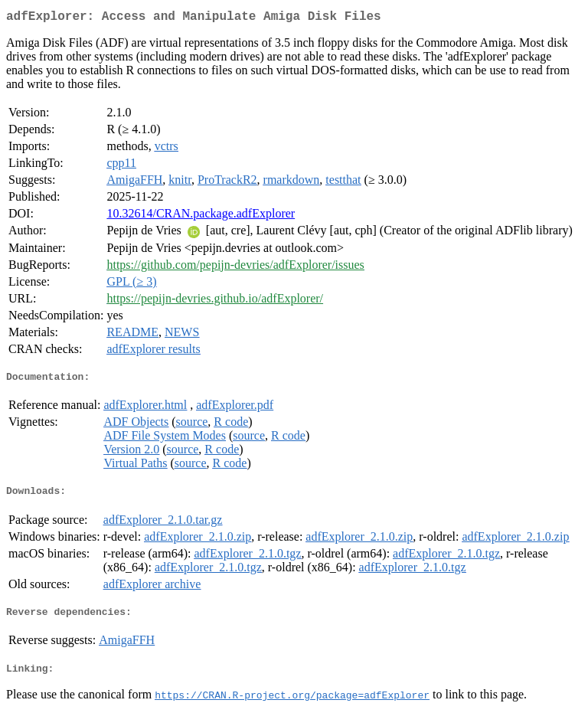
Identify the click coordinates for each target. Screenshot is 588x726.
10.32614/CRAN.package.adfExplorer (201, 216)
